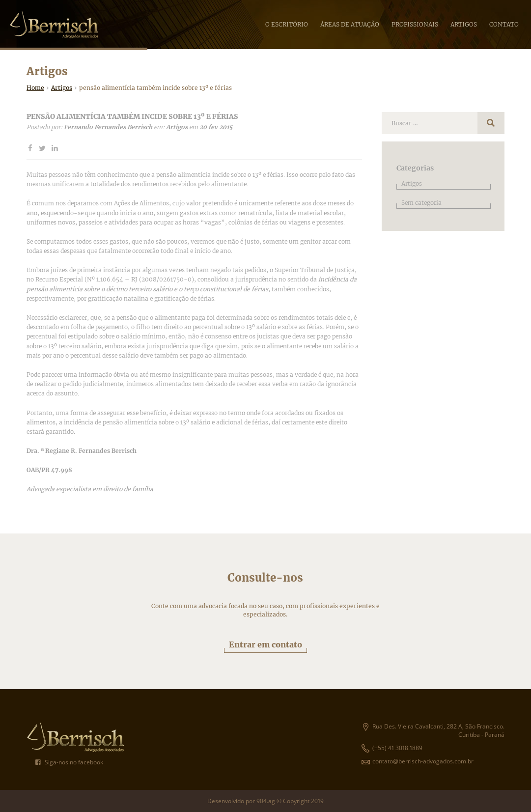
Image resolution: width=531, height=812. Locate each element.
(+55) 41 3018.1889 (392, 748)
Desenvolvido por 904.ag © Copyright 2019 (265, 801)
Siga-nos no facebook (69, 762)
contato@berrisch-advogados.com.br (418, 761)
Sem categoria (421, 203)
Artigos (412, 183)
